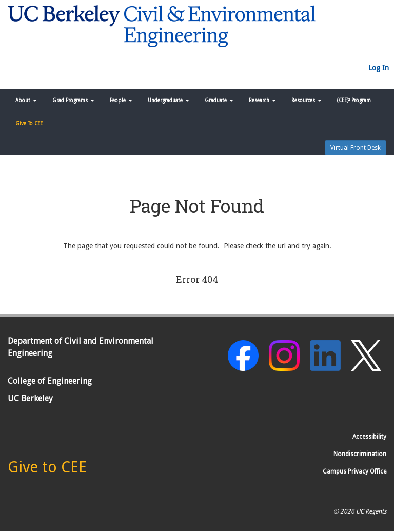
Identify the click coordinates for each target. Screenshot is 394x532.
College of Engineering (50, 381)
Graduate (219, 100)
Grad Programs (73, 100)
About (26, 100)
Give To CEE (29, 123)
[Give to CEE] (47, 470)
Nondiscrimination (360, 454)
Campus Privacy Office (354, 471)
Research (262, 100)
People (121, 100)
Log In (379, 68)
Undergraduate (169, 100)
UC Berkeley (30, 398)
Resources (307, 100)
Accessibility (369, 437)
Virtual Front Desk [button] (356, 148)
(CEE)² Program (354, 100)
